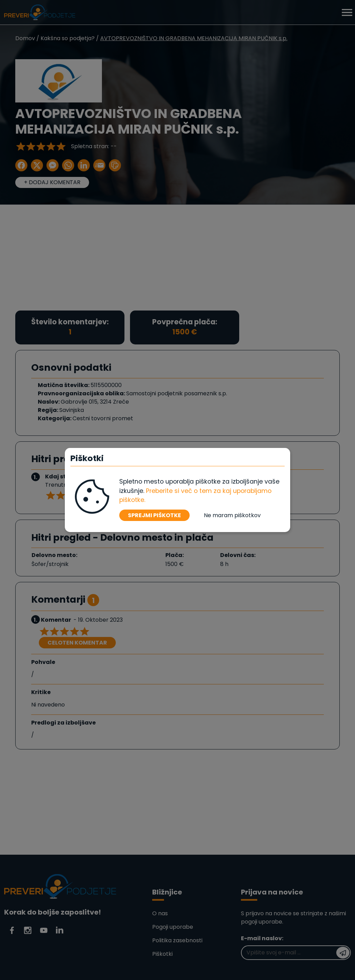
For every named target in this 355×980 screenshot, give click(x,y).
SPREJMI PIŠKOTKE (154, 515)
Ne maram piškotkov (232, 515)
